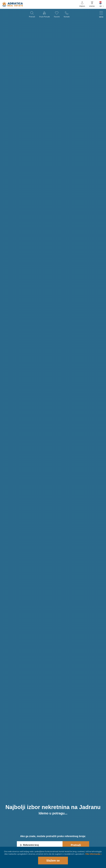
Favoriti (57, 17)
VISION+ (92, 6)
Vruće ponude (45, 17)
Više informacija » (93, 854)
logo (12, 4)
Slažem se (53, 861)
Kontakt (67, 17)
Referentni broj (31, 845)
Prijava (82, 6)
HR (101, 6)
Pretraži (32, 17)
